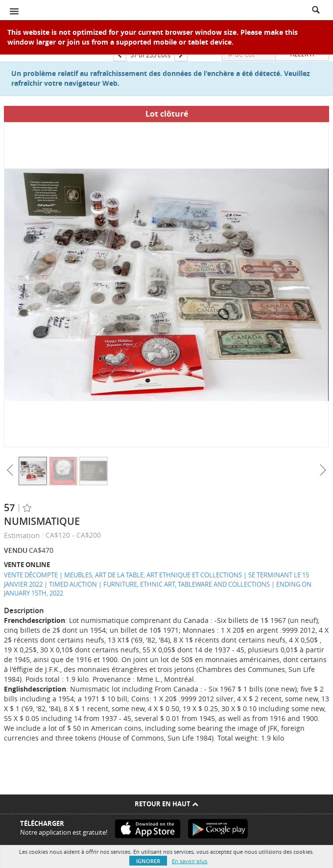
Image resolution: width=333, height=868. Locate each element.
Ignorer (148, 861)
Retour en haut (166, 804)
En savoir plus (190, 861)
